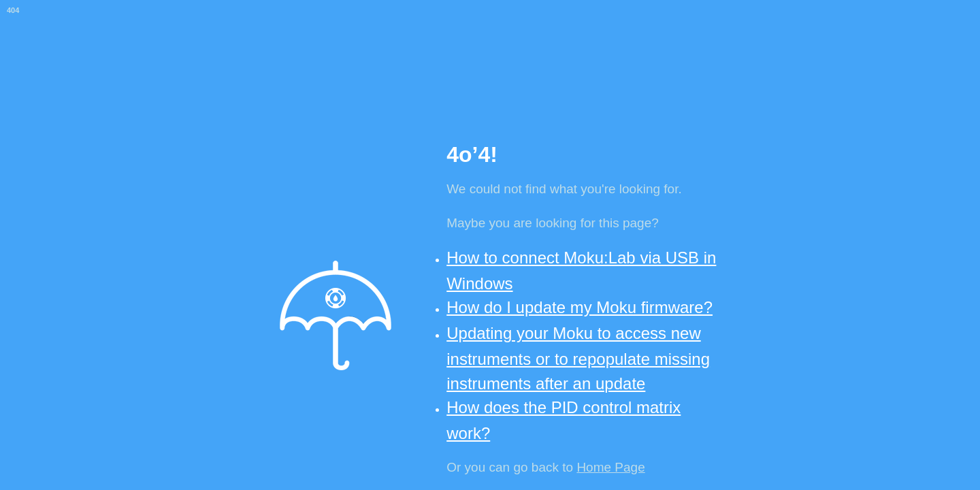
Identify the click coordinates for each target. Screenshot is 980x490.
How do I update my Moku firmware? (579, 307)
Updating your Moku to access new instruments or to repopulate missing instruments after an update (578, 358)
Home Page (610, 467)
